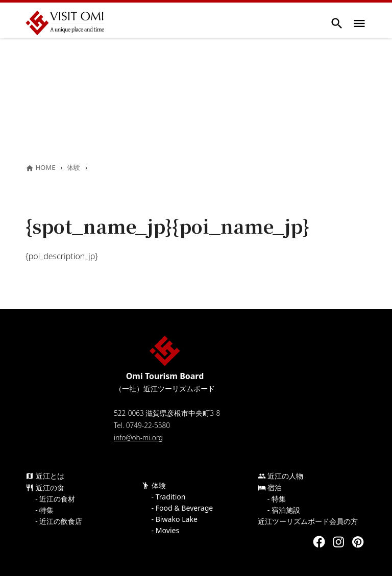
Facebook (319, 542)
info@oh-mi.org (138, 437)
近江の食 (45, 487)
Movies (167, 531)
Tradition (171, 497)
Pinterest (358, 542)
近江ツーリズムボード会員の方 (308, 521)
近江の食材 (57, 499)
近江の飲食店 (61, 521)
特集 (46, 510)
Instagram (338, 542)
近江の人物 (281, 476)
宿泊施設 (286, 510)
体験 (73, 167)
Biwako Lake (177, 519)
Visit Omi (65, 23)
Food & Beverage (185, 508)
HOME (41, 167)
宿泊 (270, 487)
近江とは (45, 476)
